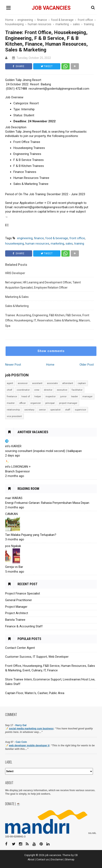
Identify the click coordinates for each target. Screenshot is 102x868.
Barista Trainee (15, 620)
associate (52, 383)
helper (38, 396)
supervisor (80, 410)
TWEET (47, 66)
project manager (68, 403)
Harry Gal (21, 725)
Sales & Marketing (17, 306)
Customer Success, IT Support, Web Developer (37, 657)
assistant (37, 383)
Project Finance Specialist (23, 593)
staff (68, 410)
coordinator (23, 390)
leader (74, 396)
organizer (36, 403)
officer (22, 403)
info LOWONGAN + (18, 467)
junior (63, 396)
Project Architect (17, 613)
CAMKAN (11, 514)
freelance (12, 396)
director (48, 390)
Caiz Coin (21, 742)
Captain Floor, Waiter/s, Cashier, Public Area (35, 693)
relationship (13, 410)
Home (50, 365)
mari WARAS (14, 498)
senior (42, 410)
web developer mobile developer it (29, 746)
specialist (55, 410)
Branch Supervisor (18, 471)
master (11, 403)
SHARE (19, 66)
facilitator (77, 390)
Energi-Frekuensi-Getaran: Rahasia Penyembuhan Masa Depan (47, 503)
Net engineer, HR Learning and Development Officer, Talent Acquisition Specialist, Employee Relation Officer (43, 285)
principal (50, 403)
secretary (29, 410)
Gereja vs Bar (14, 567)
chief (9, 390)
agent (10, 383)
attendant (68, 383)
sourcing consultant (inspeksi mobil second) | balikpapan (43, 451)
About (31, 860)
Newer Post (13, 365)
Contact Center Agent (20, 648)
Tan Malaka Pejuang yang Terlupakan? (31, 535)
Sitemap (70, 860)
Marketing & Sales (17, 297)
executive (62, 390)
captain (82, 383)
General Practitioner (19, 600)
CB (76, 855)
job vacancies (51, 8)
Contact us (43, 860)
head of (26, 396)
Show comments (51, 351)
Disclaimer (57, 860)
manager (87, 396)
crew (37, 390)
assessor (23, 383)
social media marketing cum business (31, 729)
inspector (51, 396)
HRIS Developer (15, 273)
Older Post (87, 365)
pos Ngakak (13, 546)
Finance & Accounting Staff (24, 626)
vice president (14, 416)
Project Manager (16, 607)
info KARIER (13, 446)
